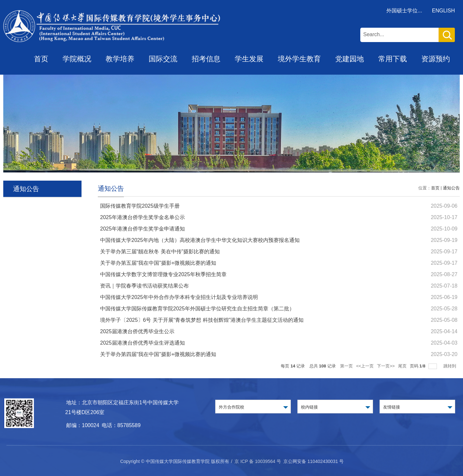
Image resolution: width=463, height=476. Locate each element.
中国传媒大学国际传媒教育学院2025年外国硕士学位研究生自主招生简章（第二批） (197, 309)
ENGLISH (443, 11)
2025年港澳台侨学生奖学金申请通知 (142, 229)
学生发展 (249, 59)
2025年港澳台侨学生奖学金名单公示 (142, 217)
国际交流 (163, 59)
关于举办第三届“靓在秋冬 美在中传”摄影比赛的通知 (160, 252)
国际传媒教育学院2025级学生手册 (140, 206)
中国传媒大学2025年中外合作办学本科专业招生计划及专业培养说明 (179, 297)
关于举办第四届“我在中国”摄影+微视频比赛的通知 (158, 354)
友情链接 (392, 407)
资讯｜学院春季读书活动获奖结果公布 (144, 286)
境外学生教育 (299, 59)
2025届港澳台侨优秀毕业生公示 (137, 331)
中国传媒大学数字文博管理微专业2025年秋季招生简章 (163, 274)
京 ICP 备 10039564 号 (258, 461)
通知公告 (451, 188)
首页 (41, 59)
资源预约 (436, 59)
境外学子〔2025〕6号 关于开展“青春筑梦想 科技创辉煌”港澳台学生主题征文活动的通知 (202, 320)
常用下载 (393, 59)
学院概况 (77, 59)
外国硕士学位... (404, 11)
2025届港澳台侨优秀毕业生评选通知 (142, 343)
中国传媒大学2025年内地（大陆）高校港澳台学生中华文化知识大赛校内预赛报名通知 (200, 240)
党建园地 (350, 59)
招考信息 (206, 59)
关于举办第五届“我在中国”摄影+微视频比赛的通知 (158, 263)
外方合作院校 (231, 407)
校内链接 (309, 407)
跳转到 (450, 366)
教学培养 (120, 59)
